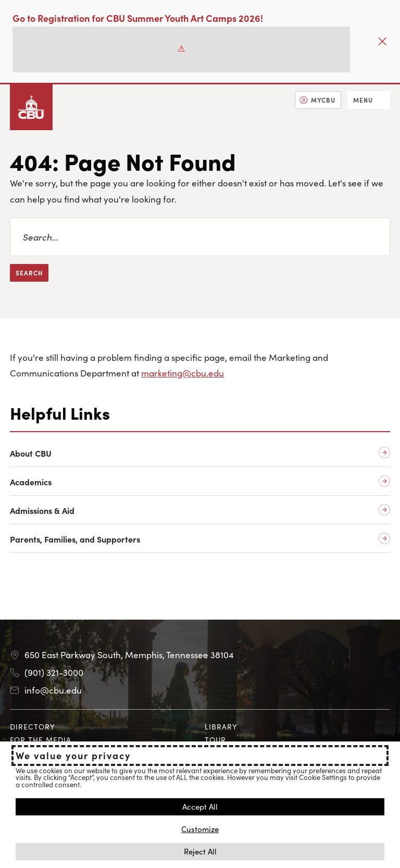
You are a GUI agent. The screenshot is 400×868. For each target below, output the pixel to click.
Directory (33, 726)
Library (221, 726)
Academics (31, 482)
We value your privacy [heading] (73, 756)
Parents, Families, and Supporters (75, 539)
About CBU (31, 453)
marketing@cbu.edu (183, 373)
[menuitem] (318, 100)
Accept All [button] (200, 806)
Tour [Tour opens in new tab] (215, 739)
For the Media (41, 739)
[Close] (382, 42)
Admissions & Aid (42, 511)
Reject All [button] (200, 851)
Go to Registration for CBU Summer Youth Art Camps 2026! (138, 18)
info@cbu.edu (53, 690)
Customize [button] (200, 829)
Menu (363, 100)
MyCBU (323, 100)
